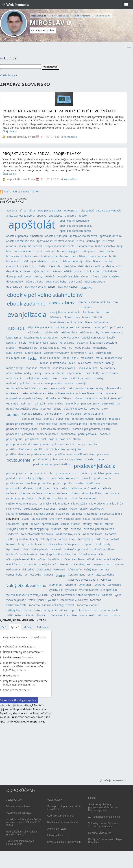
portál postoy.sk (88, 434)
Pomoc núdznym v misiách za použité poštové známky (59, 111)
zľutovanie (103, 615)
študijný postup (39, 529)
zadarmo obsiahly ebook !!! (58, 605)
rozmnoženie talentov (83, 498)
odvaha (78, 398)
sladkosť (77, 514)
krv (70, 348)
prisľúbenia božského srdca (63, 478)
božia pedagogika (68, 251)
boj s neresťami (23, 251)
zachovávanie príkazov (74, 600)
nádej (28, 373)
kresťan (11, 348)
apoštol (83, 216)
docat (28, 276)
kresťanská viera (28, 348)
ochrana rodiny (65, 393)
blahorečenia (85, 246)
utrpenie (118, 564)
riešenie (106, 488)
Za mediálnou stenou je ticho (104, 817)
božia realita (106, 251)
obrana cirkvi (114, 388)
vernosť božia (33, 575)
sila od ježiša (79, 503)
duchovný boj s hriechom (40, 287)
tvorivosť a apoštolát (76, 549)
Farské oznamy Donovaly (18, 657)
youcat (42, 600)
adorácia (12, 210)
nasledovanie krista (37, 378)
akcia (32, 210)
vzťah (32, 600)
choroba (107, 261)
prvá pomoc (43, 488)
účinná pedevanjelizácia (21, 559)
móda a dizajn (15, 368)
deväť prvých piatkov (36, 271)
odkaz (100, 393)
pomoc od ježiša (32, 419)
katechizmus (14, 338)
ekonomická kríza (100, 302)
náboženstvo (14, 373)
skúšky (73, 509)
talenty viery (86, 539)
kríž (64, 348)
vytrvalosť (71, 590)
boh (9, 251)
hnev (77, 317)
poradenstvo (68, 434)
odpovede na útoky (31, 398)
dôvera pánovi (15, 282)
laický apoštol (104, 353)
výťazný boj (56, 590)
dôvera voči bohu (56, 282)
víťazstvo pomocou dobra (83, 580)
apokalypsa (56, 216)
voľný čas (106, 580)
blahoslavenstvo (105, 246)
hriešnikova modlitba (63, 322)
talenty (34, 539)
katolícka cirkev (70, 338)
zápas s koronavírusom (83, 610)
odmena (111, 393)
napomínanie (75, 373)
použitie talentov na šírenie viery (75, 454)
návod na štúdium (72, 378)
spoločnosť (13, 524)
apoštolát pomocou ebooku (76, 226)
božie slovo (32, 256)
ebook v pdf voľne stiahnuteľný (45, 295)
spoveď (35, 524)
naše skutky (93, 373)
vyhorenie (71, 585)
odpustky (50, 398)
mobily (109, 363)
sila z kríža (117, 503)
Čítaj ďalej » (10, 131)
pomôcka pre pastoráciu (56, 429)
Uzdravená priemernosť (61, 816)
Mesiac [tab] (28, 627)
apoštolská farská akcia (20, 241)
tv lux (25, 549)
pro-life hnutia (103, 478)
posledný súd (14, 439)
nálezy (37, 373)
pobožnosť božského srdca (22, 409)
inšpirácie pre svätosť (40, 327)
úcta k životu (14, 564)
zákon (38, 610)
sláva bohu (91, 514)
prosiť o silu (93, 483)
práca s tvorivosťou (71, 459)
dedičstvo (70, 266)
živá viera (42, 615)
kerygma (11, 343)
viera (60, 575)
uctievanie (30, 564)
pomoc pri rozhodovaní (20, 424)
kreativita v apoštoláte (103, 343)
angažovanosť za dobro (20, 216)
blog (120, 246)
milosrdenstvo (114, 358)
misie (72, 363)
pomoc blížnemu (32, 414)
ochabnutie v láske (42, 393)
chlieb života (92, 261)
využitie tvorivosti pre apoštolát (98, 590)
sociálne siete (72, 519)
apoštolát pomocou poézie (76, 231)
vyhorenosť (86, 585)
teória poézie (72, 544)
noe (45, 388)
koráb (54, 343)
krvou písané (82, 348)
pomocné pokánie (47, 434)
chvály (42, 266)
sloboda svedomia (111, 514)
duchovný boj (14, 287)
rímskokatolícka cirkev (95, 493)
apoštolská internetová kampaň (56, 241)
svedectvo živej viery (68, 534)
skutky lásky (97, 509)
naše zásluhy (110, 373)
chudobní (12, 266)
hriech (86, 317)
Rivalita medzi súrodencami (63, 822)
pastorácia (72, 403)
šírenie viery (14, 509)
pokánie (94, 409)
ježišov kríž (52, 332)
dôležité (49, 276)
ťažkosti (11, 544)
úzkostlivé (28, 569)
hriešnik (97, 317)
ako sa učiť (87, 210)
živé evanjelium (60, 615)
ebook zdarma (62, 303)
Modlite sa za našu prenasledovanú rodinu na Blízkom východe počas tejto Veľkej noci (25, 666)
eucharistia (85, 307)
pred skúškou (62, 464)
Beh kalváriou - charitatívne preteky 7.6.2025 (22, 833)
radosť (65, 488)
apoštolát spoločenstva (83, 236)
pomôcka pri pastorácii (20, 434)
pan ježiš (40, 403)
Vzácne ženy (54, 800)
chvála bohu (28, 266)
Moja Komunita (39, 16)
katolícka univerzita (93, 338)
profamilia (44, 483)
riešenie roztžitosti (68, 493)
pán (30, 403)
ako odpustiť (71, 210)
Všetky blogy (7, 75)
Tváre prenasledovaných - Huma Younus (21, 842)
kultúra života (33, 353)
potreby (92, 444)
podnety (46, 409)
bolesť (39, 251)
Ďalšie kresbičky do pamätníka (21, 652)
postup (53, 439)
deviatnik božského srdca (66, 271)
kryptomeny (100, 348)
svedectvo (12, 534)
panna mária (56, 403)
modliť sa (32, 368)
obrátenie (12, 393)
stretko (109, 524)
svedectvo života (92, 534)
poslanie (105, 434)
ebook (86, 287)
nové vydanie (58, 388)
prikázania (113, 473)
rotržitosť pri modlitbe (20, 498)
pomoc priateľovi (47, 424)
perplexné (108, 403)
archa (80, 241)
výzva (118, 595)
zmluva (116, 615)
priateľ (84, 473)
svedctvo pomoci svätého (99, 529)
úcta (99, 559)
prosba (79, 483)
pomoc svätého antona (73, 424)
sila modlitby (61, 503)
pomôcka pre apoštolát (103, 424)
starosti (76, 524)
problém (31, 483)
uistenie (64, 564)
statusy (87, 524)
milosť (44, 363)
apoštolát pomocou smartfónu (25, 236)
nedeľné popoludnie (19, 383)
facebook (88, 312)
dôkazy (38, 276)
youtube (53, 600)
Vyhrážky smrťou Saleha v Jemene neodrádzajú (103, 825)
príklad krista (14, 478)
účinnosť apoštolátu (50, 559)
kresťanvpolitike (50, 348)
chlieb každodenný (71, 261)
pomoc (13, 414)
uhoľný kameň (48, 564)
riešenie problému (43, 493)
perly (96, 403)
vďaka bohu (75, 569)
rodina (115, 493)
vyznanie (107, 595)
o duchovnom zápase (81, 388)
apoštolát (32, 224)
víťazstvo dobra (105, 575)
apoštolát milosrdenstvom (75, 221)
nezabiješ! (82, 383)
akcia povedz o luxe (49, 210)
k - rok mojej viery (112, 332)
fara (99, 312)
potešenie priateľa (63, 444)
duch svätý (75, 282)
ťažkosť (115, 539)
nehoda (38, 383)
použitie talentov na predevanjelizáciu (29, 454)
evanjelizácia (27, 314)
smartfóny (56, 519)
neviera (69, 383)
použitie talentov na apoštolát (24, 449)
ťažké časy (102, 539)
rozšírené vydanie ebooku (22, 503)
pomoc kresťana (93, 414)
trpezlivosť (13, 549)
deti (80, 266)
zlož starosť (87, 615)
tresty (107, 544)
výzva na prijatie (16, 600)
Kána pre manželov (15, 690)
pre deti (101, 459)
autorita (11, 246)
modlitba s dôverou (65, 368)
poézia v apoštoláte (76, 409)
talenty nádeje (67, 539)
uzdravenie (13, 569)
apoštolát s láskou (56, 236)
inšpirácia (16, 328)
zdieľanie (29, 615)
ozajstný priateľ (16, 403)
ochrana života (85, 393)
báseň (22, 246)
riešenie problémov (18, 493)
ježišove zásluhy (89, 332)
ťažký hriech (25, 544)
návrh (89, 378)
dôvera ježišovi (111, 276)
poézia (57, 409)
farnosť (108, 312)
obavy (100, 388)
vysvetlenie (114, 585)
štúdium (56, 529)
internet (86, 327)
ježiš (105, 327)
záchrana (96, 600)
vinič (91, 575)
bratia (113, 256)
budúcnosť (13, 261)
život (75, 615)
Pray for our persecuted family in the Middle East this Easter (25, 683)
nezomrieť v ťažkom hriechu (23, 388)
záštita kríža (14, 615)
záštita (116, 610)
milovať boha (58, 363)
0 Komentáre (69, 174)
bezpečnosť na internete (60, 246)
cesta (54, 261)
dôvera (95, 276)
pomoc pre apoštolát (56, 419)
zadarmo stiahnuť (88, 605)
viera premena (77, 575)
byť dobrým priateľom (35, 261)
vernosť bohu (14, 575)
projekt (57, 483)
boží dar (50, 251)
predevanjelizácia (95, 466)
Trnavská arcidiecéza (60, 16)
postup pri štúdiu (70, 439)
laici (91, 353)
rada (55, 488)
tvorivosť (56, 549)
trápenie (88, 544)
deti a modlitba (95, 266)
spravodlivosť (50, 524)
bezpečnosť (35, 246)
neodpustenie (54, 383)
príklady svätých (34, 478)
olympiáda (91, 398)
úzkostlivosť (44, 569)
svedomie (110, 534)
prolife (68, 483)
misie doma (84, 363)
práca (53, 459)
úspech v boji (102, 564)
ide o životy (85, 322)
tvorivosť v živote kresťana (22, 554)
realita (95, 488)
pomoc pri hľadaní (83, 419)
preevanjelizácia (16, 473)
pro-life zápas (15, 483)
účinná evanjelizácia (91, 554)
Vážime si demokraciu (19, 806)
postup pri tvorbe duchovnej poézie (28, 444)
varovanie (59, 569)
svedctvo (76, 529)
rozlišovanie (60, 498)
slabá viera (63, 514)
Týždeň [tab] (15, 627)
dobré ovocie (92, 271)
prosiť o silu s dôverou (20, 488)
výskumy (100, 585)
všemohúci (56, 585)
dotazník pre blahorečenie (73, 276)
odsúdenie (65, 398)
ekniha (83, 302)
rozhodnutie (43, 498)
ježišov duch (35, 332)
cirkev (51, 266)
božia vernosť (14, 256)
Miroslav (47, 23)
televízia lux (55, 544)
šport (25, 524)
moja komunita (88, 368)
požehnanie (40, 459)
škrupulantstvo (33, 509)
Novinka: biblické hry (100, 833)
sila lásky (45, 503)
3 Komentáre (69, 137)
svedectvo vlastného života (37, 534)
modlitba (45, 368)
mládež (98, 363)
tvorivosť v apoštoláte (103, 549)
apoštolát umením (111, 236)
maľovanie (87, 358)
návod (55, 378)
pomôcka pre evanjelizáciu (22, 429)
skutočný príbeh (44, 514)
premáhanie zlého (67, 473)
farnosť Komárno (103, 16)
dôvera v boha (35, 282)
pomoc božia (73, 414)
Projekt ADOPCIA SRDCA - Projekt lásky (42, 149)
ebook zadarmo (26, 303)
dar (59, 266)
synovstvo (22, 539)
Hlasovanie (10, 675)
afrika (23, 210)
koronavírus (67, 343)
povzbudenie (18, 460)
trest (98, 544)
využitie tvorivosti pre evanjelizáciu (27, 595)
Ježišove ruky (14, 800)
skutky (84, 509)
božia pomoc (89, 251)
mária (99, 358)
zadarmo (34, 605)
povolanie (103, 454)
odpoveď (12, 398)
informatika (101, 322)
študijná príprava (17, 529)
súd (66, 529)
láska (33, 359)
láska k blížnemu (50, 358)
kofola (23, 343)
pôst (43, 439)
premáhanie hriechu (41, 473)
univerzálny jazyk (81, 564)
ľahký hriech (79, 353)
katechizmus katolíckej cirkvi (41, 338)
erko (115, 302)
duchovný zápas (68, 287)
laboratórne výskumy (56, 353)
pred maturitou (42, 464)
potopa (81, 444)
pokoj (105, 409)
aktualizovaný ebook (108, 210)
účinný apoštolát (75, 559)
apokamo (70, 216)
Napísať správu (42, 30)
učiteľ (91, 559)
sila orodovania (99, 503)
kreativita (82, 343)
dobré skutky (110, 271)
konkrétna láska (38, 343)
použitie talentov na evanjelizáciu (65, 449)
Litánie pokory (55, 835)
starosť (65, 524)
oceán (24, 393)
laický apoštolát (16, 358)
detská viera (14, 271)
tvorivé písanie (39, 549)
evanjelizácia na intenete (65, 312)
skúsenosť (50, 509)
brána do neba (98, 256)
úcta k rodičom (113, 559)
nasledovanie (14, 378)
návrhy (99, 378)
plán (119, 403)
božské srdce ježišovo (73, 256)
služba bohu (39, 519)
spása (87, 519)
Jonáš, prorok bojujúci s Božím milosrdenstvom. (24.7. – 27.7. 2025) (24, 822)
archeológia (93, 241)
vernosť (104, 569)
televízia (40, 544)
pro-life (87, 478)
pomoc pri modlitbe (108, 419)
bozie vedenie (49, 256)
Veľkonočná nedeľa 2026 (18, 646)
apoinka (42, 216)
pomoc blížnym (54, 414)
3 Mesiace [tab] (42, 627)
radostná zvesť (80, 488)
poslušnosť (32, 439)
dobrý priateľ (14, 276)
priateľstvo (97, 473)
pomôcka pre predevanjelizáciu (92, 429)
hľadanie (56, 317)
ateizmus (109, 241)
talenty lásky (48, 539)
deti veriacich (114, 266)
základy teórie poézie (19, 610)
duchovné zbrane (95, 282)
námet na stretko (54, 373)
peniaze (86, 403)
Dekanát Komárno (82, 16)
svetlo (10, 539)
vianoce (48, 575)
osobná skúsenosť (111, 398)
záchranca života (16, 605)
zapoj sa (105, 610)
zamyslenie (51, 610)
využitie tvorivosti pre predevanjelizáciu (75, 595)
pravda (89, 459)
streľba (98, 524)
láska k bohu (71, 358)
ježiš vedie (117, 327)
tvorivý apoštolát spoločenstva (58, 554)
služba (25, 519)
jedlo (97, 327)
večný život (91, 569)
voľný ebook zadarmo (26, 585)
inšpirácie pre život (67, 327)
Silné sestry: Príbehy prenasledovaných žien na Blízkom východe (103, 807)
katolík (111, 338)
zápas (63, 610)
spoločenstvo (101, 519)
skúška (63, 509)
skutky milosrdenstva (19, 514)
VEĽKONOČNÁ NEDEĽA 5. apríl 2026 (25, 637)
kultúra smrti (14, 353)
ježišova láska (69, 332)
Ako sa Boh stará (57, 829)
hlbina (67, 317)
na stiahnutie (108, 368)
